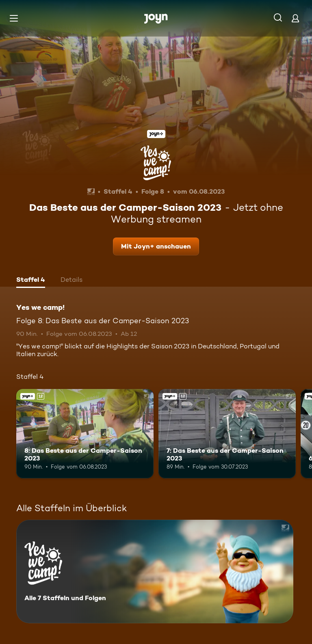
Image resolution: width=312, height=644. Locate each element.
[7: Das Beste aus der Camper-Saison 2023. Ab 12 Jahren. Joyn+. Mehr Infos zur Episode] (227, 434)
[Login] (295, 18)
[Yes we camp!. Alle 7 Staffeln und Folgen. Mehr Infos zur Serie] (155, 572)
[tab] (31, 281)
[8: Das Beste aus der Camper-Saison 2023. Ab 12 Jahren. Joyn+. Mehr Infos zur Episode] (85, 434)
